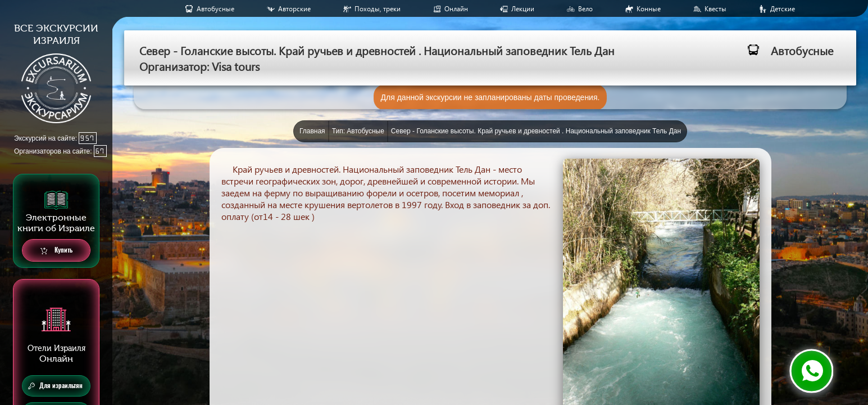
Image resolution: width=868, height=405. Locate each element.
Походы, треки (378, 9)
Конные (649, 9)
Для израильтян (55, 386)
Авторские (294, 9)
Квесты (715, 9)
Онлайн (456, 9)
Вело (585, 9)
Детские (783, 9)
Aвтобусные (215, 9)
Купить (56, 251)
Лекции (523, 9)
